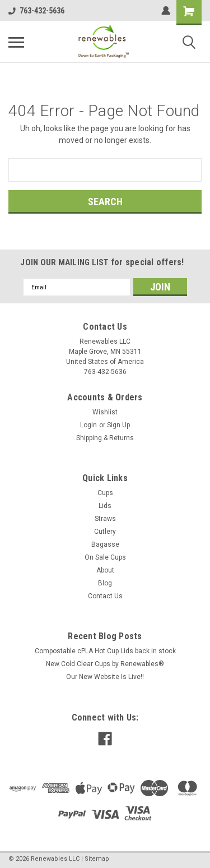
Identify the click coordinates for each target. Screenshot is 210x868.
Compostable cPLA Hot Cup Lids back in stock (105, 651)
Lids (105, 506)
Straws (105, 519)
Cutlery (105, 532)
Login (88, 425)
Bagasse (105, 544)
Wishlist (105, 412)
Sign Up (118, 425)
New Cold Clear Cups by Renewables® (105, 664)
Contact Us (105, 596)
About (105, 570)
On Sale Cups (105, 557)
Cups (105, 493)
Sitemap (97, 859)
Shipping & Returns (105, 438)
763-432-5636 (36, 11)
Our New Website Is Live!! (105, 677)
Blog (105, 583)
